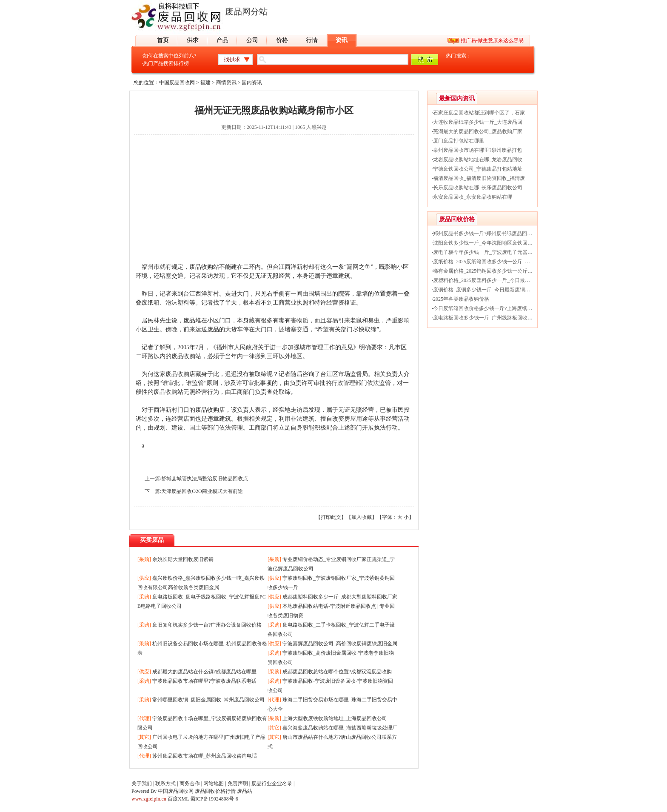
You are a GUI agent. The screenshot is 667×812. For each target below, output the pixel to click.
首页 (163, 40)
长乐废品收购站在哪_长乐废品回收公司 (478, 188)
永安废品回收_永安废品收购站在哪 (473, 197)
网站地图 (214, 784)
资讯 (342, 40)
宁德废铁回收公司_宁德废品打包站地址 (478, 169)
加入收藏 (362, 517)
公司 (252, 40)
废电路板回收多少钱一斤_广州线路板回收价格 (485, 318)
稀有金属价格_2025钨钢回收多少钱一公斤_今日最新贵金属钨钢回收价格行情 (520, 271)
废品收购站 (186, 356)
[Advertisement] (274, 203)
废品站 (245, 791)
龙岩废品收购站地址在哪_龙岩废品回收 (478, 160)
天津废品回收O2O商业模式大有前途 (202, 491)
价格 (282, 40)
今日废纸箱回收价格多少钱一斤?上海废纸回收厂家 (490, 308)
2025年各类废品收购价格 (461, 299)
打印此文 (331, 517)
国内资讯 (252, 83)
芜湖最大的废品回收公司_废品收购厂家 (478, 131)
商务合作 (190, 784)
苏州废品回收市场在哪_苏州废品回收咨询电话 (205, 756)
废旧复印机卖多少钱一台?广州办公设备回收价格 (207, 625)
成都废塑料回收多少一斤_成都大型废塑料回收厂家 (340, 597)
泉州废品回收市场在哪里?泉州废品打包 (477, 150)
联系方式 (165, 784)
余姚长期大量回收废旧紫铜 (183, 559)
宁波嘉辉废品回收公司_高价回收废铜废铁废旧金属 (340, 644)
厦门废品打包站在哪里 (459, 141)
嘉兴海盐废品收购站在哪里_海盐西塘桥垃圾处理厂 (340, 728)
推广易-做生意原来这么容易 (492, 40)
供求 (193, 40)
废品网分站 (246, 11)
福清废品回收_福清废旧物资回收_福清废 (479, 178)
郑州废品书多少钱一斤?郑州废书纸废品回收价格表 (490, 234)
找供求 (232, 59)
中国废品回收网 (177, 83)
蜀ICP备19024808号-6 (214, 799)
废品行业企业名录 (272, 784)
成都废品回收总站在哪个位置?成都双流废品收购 (337, 672)
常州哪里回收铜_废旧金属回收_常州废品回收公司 (208, 700)
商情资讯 (226, 83)
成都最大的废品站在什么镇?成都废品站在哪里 (204, 672)
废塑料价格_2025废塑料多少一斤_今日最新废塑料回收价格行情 (505, 280)
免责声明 (238, 784)
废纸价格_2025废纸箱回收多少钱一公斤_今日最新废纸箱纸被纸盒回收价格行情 (522, 262)
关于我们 (142, 784)
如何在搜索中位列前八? (170, 56)
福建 (205, 83)
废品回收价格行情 (215, 791)
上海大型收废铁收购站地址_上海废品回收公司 (335, 718)
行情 (312, 40)
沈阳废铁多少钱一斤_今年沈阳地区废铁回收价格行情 (493, 243)
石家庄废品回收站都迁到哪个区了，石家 (479, 113)
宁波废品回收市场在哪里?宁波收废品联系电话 (204, 681)
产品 (222, 40)
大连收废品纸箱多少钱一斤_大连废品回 (478, 122)
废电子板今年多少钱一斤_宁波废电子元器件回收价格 (493, 252)
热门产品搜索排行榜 (166, 63)
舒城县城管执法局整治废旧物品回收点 (205, 479)
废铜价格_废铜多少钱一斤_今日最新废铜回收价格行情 (494, 290)
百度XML (178, 799)
